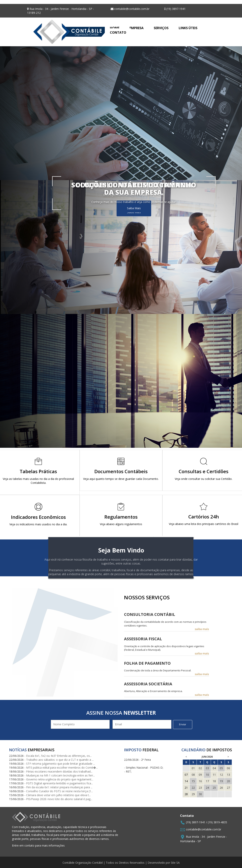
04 (214, 768)
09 (200, 775)
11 (214, 775)
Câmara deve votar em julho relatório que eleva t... (58, 795)
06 (228, 768)
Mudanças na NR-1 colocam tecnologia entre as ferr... (60, 775)
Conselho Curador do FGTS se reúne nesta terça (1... (59, 791)
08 (193, 775)
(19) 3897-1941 (196, 822)
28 (186, 794)
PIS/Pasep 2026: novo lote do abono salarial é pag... (59, 799)
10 (207, 775)
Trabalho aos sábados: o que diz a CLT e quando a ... (60, 760)
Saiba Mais (134, 208)
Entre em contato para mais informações (38, 845)
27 (228, 788)
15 (193, 781)
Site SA (175, 863)
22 (193, 788)
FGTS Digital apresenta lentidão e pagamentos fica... (59, 783)
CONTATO (118, 32)
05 (221, 768)
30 (200, 794)
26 (221, 788)
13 (228, 775)
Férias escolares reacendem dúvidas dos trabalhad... (59, 771)
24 (207, 788)
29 (193, 794)
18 (214, 781)
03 (207, 768)
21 (186, 788)
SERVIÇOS (161, 28)
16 (200, 781)
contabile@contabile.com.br (204, 829)
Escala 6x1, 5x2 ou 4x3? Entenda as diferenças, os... (59, 756)
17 (207, 781)
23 (200, 788)
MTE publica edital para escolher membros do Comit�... (62, 768)
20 (228, 781)
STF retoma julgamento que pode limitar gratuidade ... (61, 764)
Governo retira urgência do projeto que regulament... (60, 779)
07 (186, 775)
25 (214, 788)
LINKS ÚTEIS (188, 28)
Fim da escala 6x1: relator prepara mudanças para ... (59, 787)
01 (193, 768)
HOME (115, 28)
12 (221, 775)
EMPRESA (137, 28)
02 (200, 768)
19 (221, 781)
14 (186, 781)
